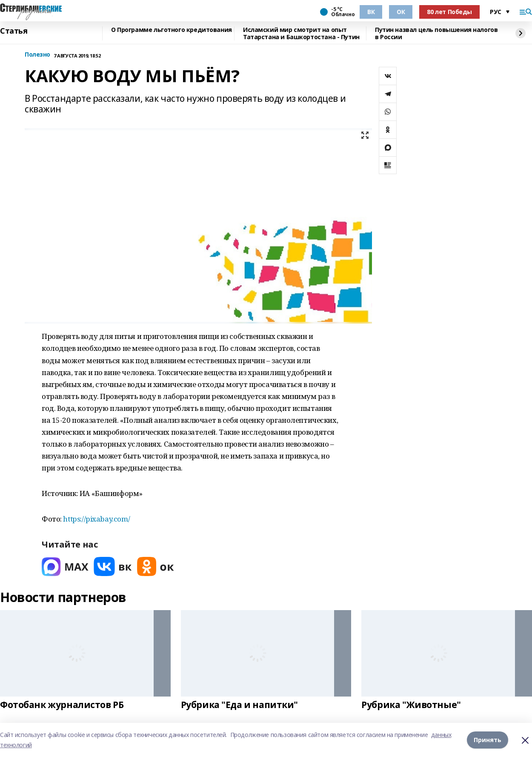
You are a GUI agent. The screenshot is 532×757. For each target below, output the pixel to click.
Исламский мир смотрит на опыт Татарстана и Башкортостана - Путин (301, 33)
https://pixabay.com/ (96, 519)
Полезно (37, 55)
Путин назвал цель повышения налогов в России (436, 33)
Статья (14, 31)
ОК (401, 12)
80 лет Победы (449, 12)
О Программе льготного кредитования (172, 30)
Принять (488, 740)
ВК (371, 12)
